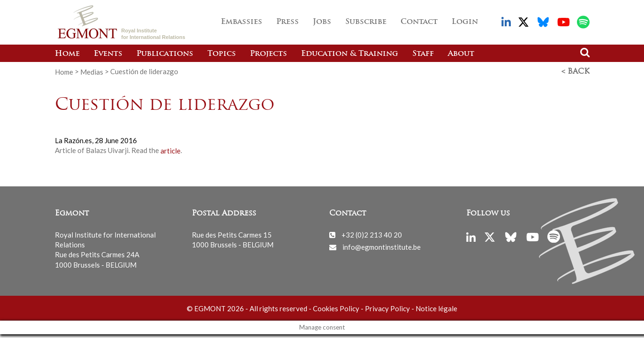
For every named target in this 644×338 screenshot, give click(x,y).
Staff (423, 54)
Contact (419, 22)
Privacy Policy (387, 308)
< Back (576, 72)
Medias (92, 71)
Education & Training (350, 54)
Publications (165, 54)
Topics (222, 54)
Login (465, 22)
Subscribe (366, 22)
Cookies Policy (336, 308)
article (170, 150)
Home (67, 54)
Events (108, 54)
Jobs (322, 22)
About (461, 54)
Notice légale (436, 308)
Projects (269, 54)
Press (288, 22)
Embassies (242, 22)
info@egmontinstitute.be (382, 247)
